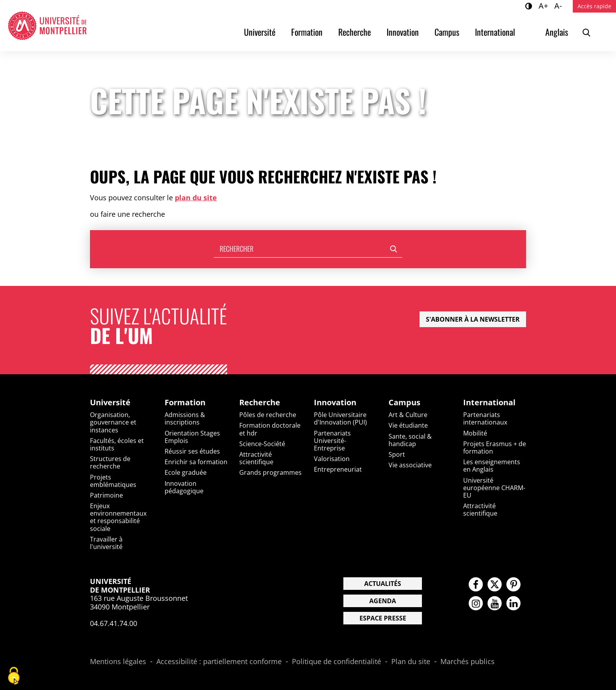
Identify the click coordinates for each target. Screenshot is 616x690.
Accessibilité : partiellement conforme (219, 662)
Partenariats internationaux (485, 418)
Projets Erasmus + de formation (495, 447)
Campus (447, 32)
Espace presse (383, 618)
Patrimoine (106, 495)
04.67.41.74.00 (114, 623)
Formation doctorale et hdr (270, 429)
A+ (544, 5)
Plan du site (411, 662)
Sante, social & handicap (410, 440)
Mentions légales (118, 662)
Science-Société (262, 444)
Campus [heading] (404, 403)
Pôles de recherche (268, 415)
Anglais (557, 32)
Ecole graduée (186, 472)
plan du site (196, 198)
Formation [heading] (185, 403)
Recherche (355, 32)
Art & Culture (408, 415)
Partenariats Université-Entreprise (332, 441)
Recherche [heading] (260, 403)
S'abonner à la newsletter (473, 319)
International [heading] (489, 403)
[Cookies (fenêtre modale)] (14, 676)
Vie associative (410, 465)
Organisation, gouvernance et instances (113, 422)
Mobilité (475, 433)
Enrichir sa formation (196, 462)
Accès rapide (594, 6)
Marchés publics (467, 662)
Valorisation (332, 459)
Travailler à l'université (106, 543)
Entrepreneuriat (338, 469)
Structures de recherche (110, 462)
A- (559, 5)
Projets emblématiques (113, 481)
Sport (397, 454)
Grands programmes (270, 472)
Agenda (383, 601)
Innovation (403, 32)
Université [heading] (110, 403)
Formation (307, 32)
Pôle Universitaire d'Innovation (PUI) (340, 418)
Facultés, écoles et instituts (117, 444)
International (495, 32)
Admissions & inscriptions (185, 418)
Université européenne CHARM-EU (494, 488)
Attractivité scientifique (256, 458)
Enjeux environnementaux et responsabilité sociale (118, 517)
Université (260, 32)
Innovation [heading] (335, 403)
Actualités (383, 584)
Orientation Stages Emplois (192, 437)
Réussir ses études (192, 451)
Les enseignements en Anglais (492, 466)
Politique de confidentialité (336, 662)
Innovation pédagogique (184, 487)
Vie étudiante (408, 425)
